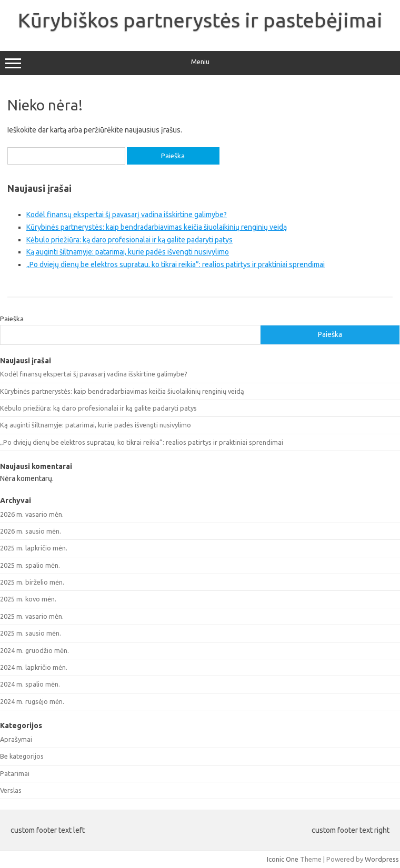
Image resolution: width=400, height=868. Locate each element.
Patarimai (15, 773)
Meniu (200, 63)
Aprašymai (16, 739)
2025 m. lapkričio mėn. (34, 548)
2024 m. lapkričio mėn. (34, 667)
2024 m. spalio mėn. (30, 684)
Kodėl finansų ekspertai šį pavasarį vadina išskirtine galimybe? (127, 215)
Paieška (12, 319)
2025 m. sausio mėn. (31, 633)
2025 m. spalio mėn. (30, 565)
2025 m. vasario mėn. (32, 616)
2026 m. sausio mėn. (31, 531)
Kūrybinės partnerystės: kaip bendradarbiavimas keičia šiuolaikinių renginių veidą (157, 227)
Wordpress (382, 859)
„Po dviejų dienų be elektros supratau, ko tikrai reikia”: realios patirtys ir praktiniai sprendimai (176, 264)
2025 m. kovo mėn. (28, 599)
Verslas (11, 790)
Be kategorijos (22, 756)
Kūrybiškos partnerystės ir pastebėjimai (200, 20)
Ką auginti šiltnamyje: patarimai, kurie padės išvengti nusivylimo (128, 252)
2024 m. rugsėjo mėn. (32, 701)
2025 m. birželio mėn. (32, 582)
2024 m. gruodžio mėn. (34, 650)
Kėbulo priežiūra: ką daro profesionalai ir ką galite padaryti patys (129, 240)
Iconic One (283, 859)
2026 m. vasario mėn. (32, 514)
